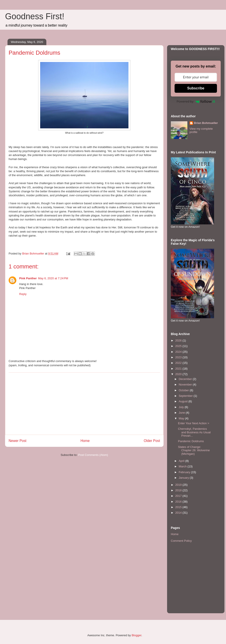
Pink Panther (28, 278)
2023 (179, 357)
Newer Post (18, 441)
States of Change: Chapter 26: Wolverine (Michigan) (194, 450)
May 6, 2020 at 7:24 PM (53, 278)
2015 (179, 507)
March (183, 466)
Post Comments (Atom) (93, 455)
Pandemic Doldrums (191, 441)
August (184, 401)
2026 (179, 340)
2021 (179, 369)
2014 (179, 513)
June (182, 413)
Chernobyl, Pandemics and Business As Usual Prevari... (194, 432)
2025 (179, 346)
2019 (179, 485)
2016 (179, 502)
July (182, 407)
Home (85, 441)
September (186, 396)
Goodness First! (35, 16)
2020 (179, 374)
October (184, 390)
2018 (179, 490)
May (182, 418)
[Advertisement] (84, 404)
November (186, 385)
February (185, 472)
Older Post (152, 441)
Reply (23, 294)
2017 (179, 496)
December (186, 379)
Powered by (196, 101)
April (182, 461)
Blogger (136, 635)
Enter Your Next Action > (193, 423)
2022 (179, 363)
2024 (179, 352)
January (184, 478)
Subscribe (196, 88)
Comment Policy (181, 541)
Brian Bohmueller (206, 123)
